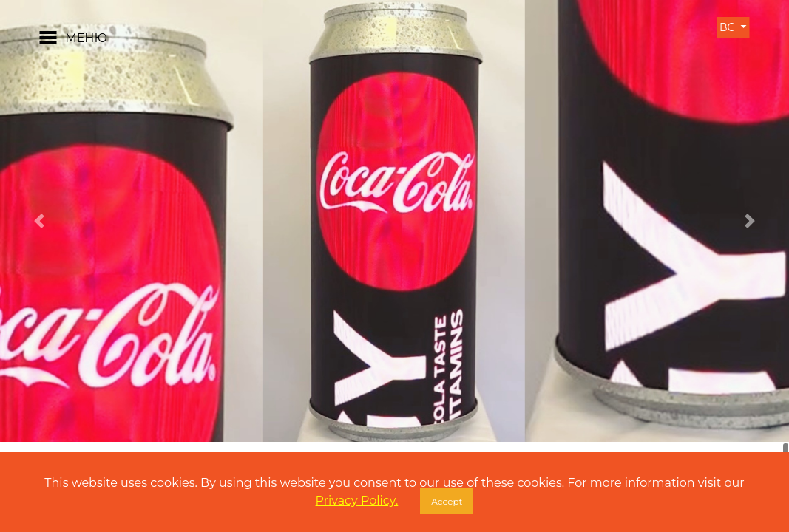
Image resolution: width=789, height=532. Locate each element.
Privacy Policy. (357, 501)
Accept (447, 501)
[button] (40, 221)
